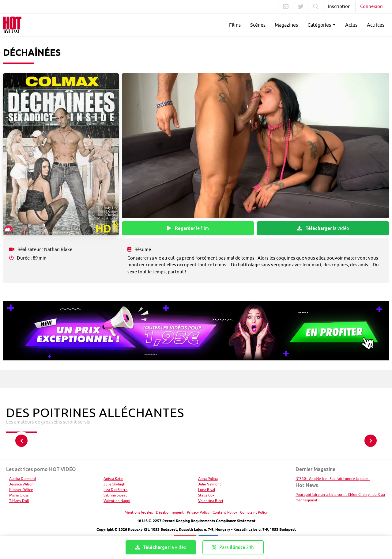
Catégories (319, 25)
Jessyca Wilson (21, 484)
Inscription (339, 6)
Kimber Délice (21, 490)
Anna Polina (208, 479)
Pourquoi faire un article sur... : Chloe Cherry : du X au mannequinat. (340, 497)
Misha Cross (19, 495)
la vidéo (323, 228)
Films (235, 25)
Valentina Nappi (117, 501)
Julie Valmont (210, 484)
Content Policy (225, 512)
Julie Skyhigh (114, 484)
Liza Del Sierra (115, 490)
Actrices (376, 25)
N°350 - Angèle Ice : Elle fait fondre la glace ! (333, 479)
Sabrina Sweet (115, 495)
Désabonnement (170, 512)
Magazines (286, 25)
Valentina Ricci (211, 501)
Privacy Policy (198, 512)
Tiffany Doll (19, 501)
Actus (351, 25)
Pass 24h (233, 547)
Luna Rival (207, 490)
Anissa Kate (113, 479)
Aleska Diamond (23, 479)
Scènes (258, 25)
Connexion (371, 6)
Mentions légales (139, 512)
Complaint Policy (254, 512)
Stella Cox (206, 495)
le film (188, 228)
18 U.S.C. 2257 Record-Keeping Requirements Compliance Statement (196, 521)
